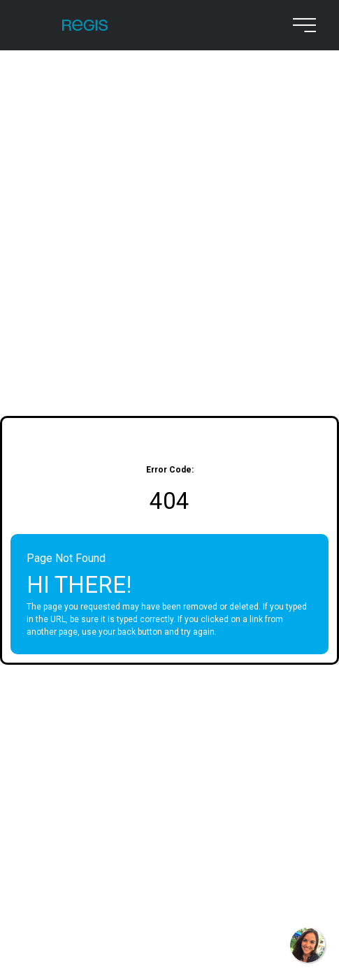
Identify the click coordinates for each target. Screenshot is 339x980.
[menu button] (301, 25)
